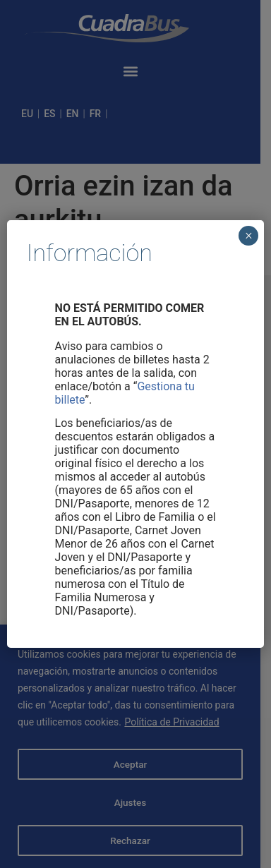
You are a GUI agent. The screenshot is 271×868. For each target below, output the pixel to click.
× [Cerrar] (249, 236)
